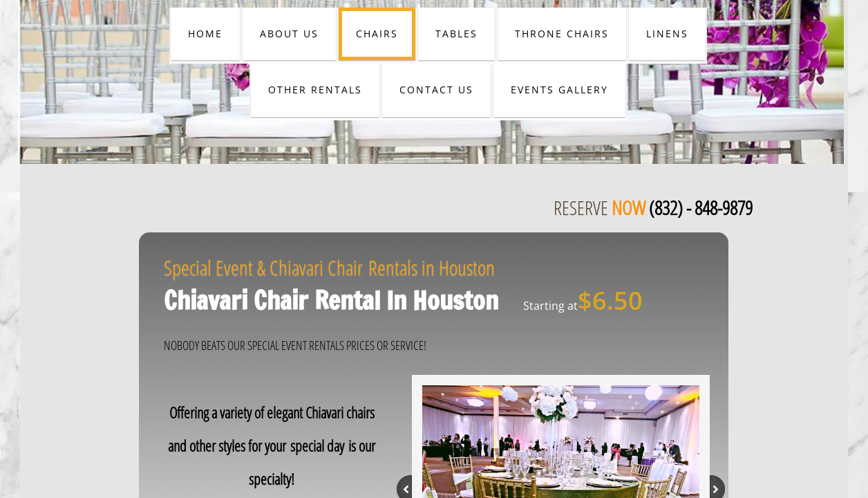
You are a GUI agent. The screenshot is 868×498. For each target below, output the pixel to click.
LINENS (667, 34)
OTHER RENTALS (315, 90)
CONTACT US (436, 90)
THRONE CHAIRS (562, 34)
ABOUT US (289, 34)
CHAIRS (377, 34)
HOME (205, 34)
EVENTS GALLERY (559, 90)
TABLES (456, 34)
